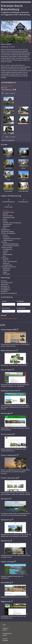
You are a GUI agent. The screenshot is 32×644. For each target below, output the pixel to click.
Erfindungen (4, 286)
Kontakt (5, 630)
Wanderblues (5, 541)
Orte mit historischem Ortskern (11, 246)
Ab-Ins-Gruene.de (7, 434)
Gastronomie (6, 230)
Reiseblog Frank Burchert (9, 391)
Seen (4, 256)
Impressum (6, 628)
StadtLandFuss (6, 520)
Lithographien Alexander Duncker (12, 239)
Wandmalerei (6, 270)
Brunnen (5, 221)
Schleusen (6, 258)
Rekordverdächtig (8, 254)
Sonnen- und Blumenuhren (10, 262)
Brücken (5, 219)
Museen (5, 242)
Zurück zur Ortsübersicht (8, 140)
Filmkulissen (6, 226)
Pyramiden (6, 251)
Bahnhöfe (5, 214)
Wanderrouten (7, 269)
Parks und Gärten (7, 247)
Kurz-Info (5, 639)
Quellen (5, 253)
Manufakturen (5, 288)
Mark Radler (5, 499)
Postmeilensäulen (8, 249)
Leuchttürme (6, 237)
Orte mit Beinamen (6, 283)
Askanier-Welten (6, 370)
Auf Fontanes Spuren (8, 212)
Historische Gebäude (8, 232)
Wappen (5, 272)
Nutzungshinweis (7, 634)
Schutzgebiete (5, 290)
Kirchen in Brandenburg (9, 478)
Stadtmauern (6, 263)
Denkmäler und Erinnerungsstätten (12, 223)
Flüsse (5, 228)
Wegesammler (6, 601)
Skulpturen (6, 260)
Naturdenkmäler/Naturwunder (11, 244)
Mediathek (5, 640)
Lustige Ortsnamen (8, 240)
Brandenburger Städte (9, 217)
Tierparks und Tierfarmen (9, 267)
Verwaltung (4, 281)
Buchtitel (3, 292)
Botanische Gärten (8, 216)
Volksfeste (4, 284)
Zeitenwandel (6, 274)
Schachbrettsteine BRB (9, 330)
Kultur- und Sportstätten (9, 233)
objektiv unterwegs (7, 562)
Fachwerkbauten (7, 225)
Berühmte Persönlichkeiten (8, 293)
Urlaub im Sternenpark (9, 455)
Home (4, 625)
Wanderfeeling (6, 583)
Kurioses (5, 235)
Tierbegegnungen (7, 265)
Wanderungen (6, 413)
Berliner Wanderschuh (8, 351)
